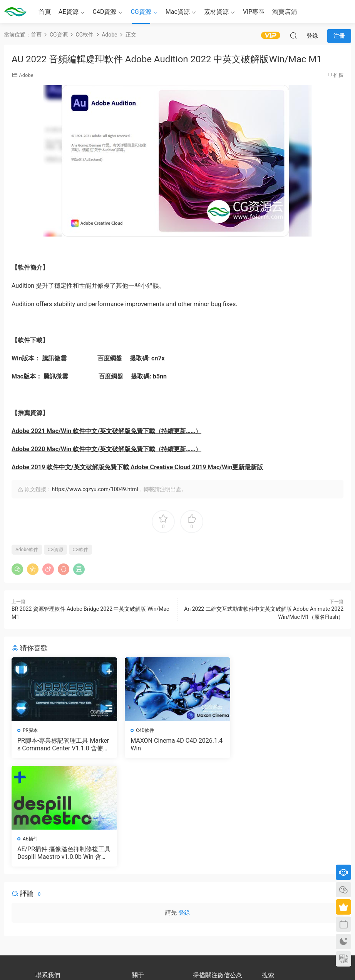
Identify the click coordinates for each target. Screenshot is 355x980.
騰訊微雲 (54, 358)
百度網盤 (110, 358)
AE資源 (69, 12)
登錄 (184, 804)
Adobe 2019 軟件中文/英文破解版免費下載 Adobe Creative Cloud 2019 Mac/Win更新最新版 (137, 467)
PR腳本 (30, 730)
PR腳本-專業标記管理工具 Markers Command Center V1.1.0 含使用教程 (63, 745)
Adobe (26, 75)
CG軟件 (80, 550)
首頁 (45, 12)
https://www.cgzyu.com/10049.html (95, 489)
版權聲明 (141, 892)
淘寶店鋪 (285, 12)
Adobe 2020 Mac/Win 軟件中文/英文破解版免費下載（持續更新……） (106, 449)
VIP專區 (254, 12)
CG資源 (141, 12)
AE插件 (257, 730)
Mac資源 (178, 12)
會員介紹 (141, 885)
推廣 (338, 75)
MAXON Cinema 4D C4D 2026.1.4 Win (177, 744)
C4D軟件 (145, 730)
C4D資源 (105, 12)
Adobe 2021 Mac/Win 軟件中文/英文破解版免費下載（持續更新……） (106, 431)
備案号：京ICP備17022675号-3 (178, 961)
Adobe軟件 (27, 550)
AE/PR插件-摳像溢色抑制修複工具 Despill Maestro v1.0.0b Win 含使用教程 (291, 745)
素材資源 (216, 12)
